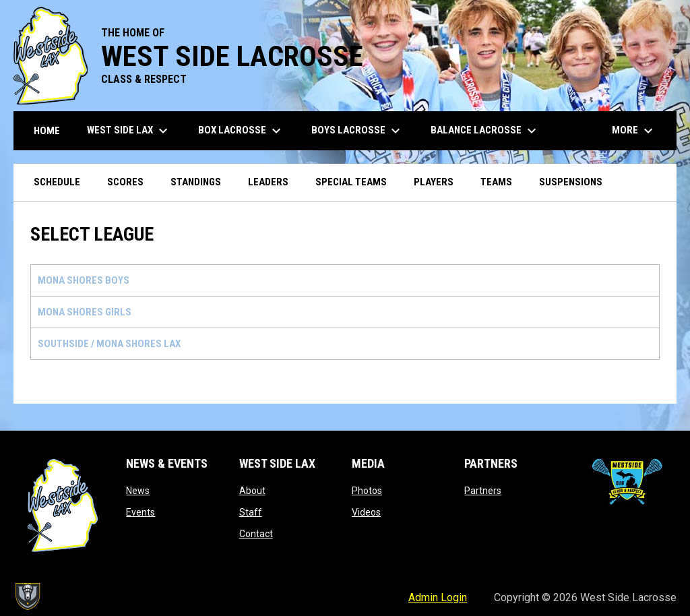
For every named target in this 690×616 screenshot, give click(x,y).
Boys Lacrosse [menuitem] (357, 131)
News (138, 491)
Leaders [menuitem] (268, 182)
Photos (367, 491)
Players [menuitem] (434, 182)
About (252, 491)
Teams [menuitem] (496, 182)
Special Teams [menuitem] (351, 182)
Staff (251, 512)
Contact (256, 534)
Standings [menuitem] (196, 182)
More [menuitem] (634, 131)
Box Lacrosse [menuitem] (241, 131)
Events (140, 512)
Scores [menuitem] (125, 182)
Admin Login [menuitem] (438, 597)
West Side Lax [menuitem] (129, 131)
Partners (483, 491)
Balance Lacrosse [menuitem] (485, 131)
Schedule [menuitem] (57, 182)
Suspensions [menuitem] (571, 182)
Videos (366, 512)
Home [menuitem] (47, 131)
